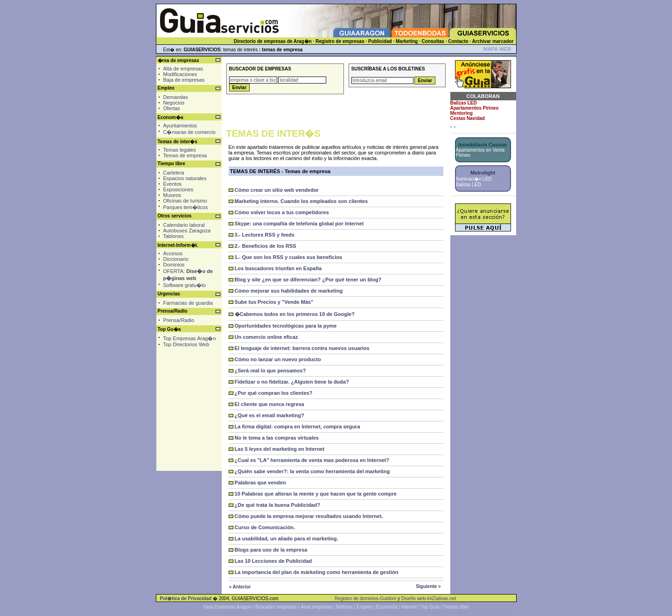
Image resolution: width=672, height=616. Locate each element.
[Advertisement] (188, 392)
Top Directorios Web (186, 344)
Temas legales (180, 150)
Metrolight (483, 173)
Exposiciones (178, 189)
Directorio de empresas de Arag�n (273, 41)
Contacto (458, 41)
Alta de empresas (183, 69)
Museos (172, 195)
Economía (387, 607)
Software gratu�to (185, 285)
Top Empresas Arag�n (190, 338)
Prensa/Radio (179, 320)
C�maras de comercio (189, 132)
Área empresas (316, 607)
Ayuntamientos (180, 126)
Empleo (364, 607)
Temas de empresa (185, 155)
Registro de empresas (340, 41)
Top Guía (430, 607)
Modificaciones (180, 74)
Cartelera (174, 173)
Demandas (176, 97)
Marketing (407, 41)
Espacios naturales (185, 178)
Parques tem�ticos (186, 207)
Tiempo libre (456, 607)
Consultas (433, 41)
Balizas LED (464, 103)
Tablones (174, 236)
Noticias (344, 607)
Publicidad (380, 41)
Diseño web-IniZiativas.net (429, 598)
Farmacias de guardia (188, 303)
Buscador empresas (276, 607)
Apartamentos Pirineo (475, 108)
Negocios (174, 103)
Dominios (174, 265)
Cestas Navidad (468, 118)
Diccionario (176, 259)
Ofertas (172, 108)
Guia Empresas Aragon (227, 607)
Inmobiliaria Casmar (483, 145)
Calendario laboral (184, 225)
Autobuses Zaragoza (187, 231)
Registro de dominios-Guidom (365, 598)
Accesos (173, 253)
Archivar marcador (493, 41)
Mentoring (462, 113)
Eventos (173, 184)
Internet (409, 607)
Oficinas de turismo (185, 201)
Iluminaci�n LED (474, 179)
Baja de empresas (184, 80)
